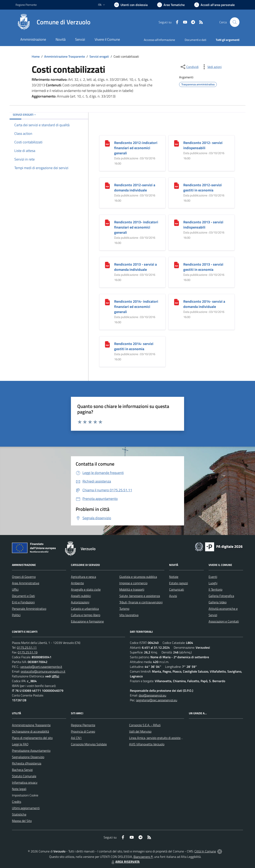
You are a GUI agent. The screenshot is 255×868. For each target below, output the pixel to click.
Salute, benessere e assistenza (140, 596)
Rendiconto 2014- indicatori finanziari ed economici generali (136, 307)
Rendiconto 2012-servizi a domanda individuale (135, 188)
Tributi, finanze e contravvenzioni (141, 602)
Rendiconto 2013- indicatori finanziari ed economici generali (136, 227)
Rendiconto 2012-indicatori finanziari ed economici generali (136, 148)
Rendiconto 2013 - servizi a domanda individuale (135, 267)
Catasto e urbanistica (85, 609)
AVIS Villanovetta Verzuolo (147, 744)
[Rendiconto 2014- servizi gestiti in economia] (107, 344)
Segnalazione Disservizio (28, 757)
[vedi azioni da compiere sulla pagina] (211, 67)
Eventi (213, 577)
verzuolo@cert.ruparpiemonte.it (41, 667)
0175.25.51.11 (27, 647)
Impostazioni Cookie (25, 795)
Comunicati (177, 589)
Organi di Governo (24, 577)
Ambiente (77, 583)
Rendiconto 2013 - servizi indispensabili (203, 225)
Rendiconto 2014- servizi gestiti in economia (134, 346)
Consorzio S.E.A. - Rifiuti (145, 725)
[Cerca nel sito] (235, 22)
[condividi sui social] (189, 67)
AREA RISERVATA (125, 862)
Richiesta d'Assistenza (27, 763)
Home (36, 56)
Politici (16, 615)
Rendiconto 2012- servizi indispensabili (203, 145)
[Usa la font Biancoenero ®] (131, 5)
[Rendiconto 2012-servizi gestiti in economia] (177, 185)
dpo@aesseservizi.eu (152, 695)
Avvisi (173, 596)
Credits (17, 802)
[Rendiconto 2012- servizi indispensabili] (177, 143)
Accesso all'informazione (159, 40)
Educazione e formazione (87, 621)
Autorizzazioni (80, 602)
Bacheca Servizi (22, 770)
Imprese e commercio (133, 583)
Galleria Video (218, 602)
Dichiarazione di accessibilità (30, 731)
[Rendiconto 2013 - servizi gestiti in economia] (177, 265)
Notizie (174, 577)
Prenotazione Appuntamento (31, 751)
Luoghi (213, 583)
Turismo (124, 609)
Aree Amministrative (26, 583)
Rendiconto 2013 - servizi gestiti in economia (203, 267)
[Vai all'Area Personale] (214, 5)
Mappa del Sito (22, 821)
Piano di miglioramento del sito (32, 738)
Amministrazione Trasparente (65, 56)
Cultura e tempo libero (86, 615)
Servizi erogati (99, 56)
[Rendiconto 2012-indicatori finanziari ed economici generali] (107, 143)
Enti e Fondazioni (23, 602)
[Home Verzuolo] (53, 22)
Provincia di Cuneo (83, 731)
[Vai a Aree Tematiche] (171, 5)
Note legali (19, 789)
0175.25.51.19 (28, 652)
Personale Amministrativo (29, 609)
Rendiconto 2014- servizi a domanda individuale (204, 304)
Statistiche (19, 814)
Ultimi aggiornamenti (26, 808)
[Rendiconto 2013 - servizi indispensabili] (177, 222)
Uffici (15, 589)
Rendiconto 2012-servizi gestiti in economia (203, 188)
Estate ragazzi (178, 583)
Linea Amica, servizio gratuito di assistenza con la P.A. (164, 738)
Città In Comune (205, 851)
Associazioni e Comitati (224, 621)
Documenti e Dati (23, 596)
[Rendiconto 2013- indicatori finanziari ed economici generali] (107, 222)
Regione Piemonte (83, 725)
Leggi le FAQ (20, 744)
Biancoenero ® (143, 857)
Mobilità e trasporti (132, 589)
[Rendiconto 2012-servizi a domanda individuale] (107, 185)
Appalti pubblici (81, 596)
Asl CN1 (76, 738)
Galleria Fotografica (221, 596)
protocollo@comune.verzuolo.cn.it (43, 671)
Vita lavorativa (129, 615)
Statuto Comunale (24, 776)
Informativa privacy (25, 782)
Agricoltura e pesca (83, 577)
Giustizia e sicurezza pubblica (138, 577)
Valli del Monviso (140, 731)
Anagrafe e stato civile (86, 589)
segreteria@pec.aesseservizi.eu (157, 700)
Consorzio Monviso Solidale (89, 744)
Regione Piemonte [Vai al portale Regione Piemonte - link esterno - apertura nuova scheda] (26, 5)
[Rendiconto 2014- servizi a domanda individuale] (177, 302)
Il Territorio (215, 589)
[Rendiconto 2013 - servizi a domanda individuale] (107, 265)
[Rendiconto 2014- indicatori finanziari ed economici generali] (107, 302)
